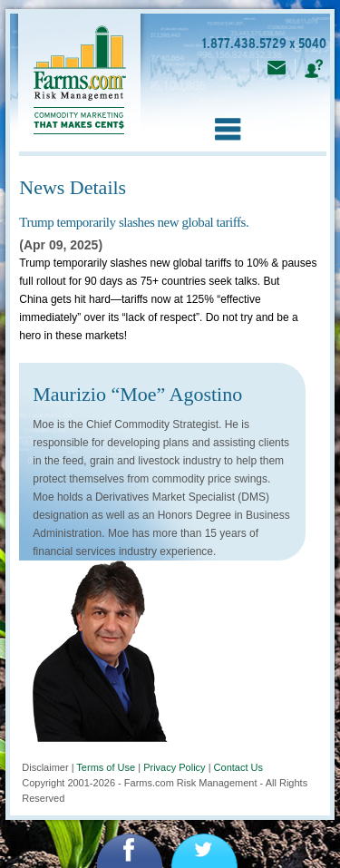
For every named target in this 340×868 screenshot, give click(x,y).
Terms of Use (106, 767)
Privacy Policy (174, 767)
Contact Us (238, 767)
